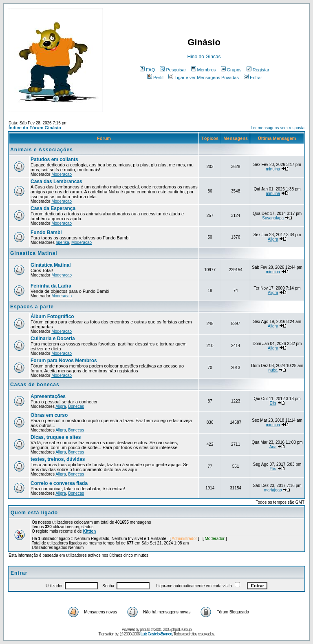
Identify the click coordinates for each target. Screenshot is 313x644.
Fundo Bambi (46, 232)
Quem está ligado (34, 513)
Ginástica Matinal (51, 265)
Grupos (231, 70)
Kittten (90, 531)
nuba (273, 370)
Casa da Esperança (53, 208)
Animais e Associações (42, 150)
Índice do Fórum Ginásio (35, 128)
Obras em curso (49, 415)
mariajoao (273, 490)
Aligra (273, 239)
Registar (258, 70)
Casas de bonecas (35, 385)
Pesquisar (173, 70)
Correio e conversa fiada (59, 483)
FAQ (147, 70)
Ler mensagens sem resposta (278, 128)
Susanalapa (273, 218)
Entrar (253, 77)
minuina (273, 169)
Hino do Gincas (204, 57)
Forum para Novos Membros (64, 361)
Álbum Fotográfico (52, 316)
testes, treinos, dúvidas (58, 459)
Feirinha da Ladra (51, 286)
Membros (204, 70)
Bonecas (76, 406)
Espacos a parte (32, 307)
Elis (273, 403)
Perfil (155, 77)
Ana (273, 447)
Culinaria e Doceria (53, 339)
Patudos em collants (54, 159)
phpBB (145, 630)
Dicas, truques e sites (56, 437)
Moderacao (62, 174)
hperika (63, 242)
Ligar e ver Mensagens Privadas (204, 77)
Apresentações (48, 396)
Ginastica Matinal (34, 253)
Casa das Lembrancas (56, 181)
